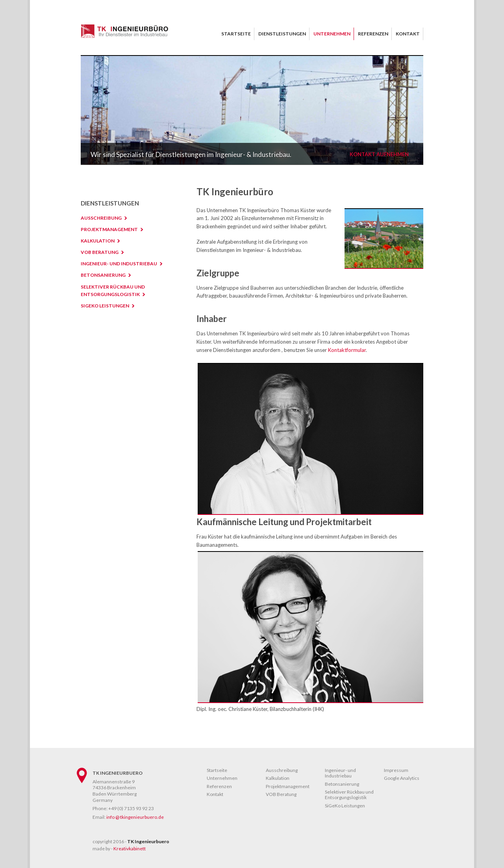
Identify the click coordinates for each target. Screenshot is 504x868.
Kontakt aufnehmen (379, 155)
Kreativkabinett (130, 849)
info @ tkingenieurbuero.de (135, 817)
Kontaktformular (347, 350)
